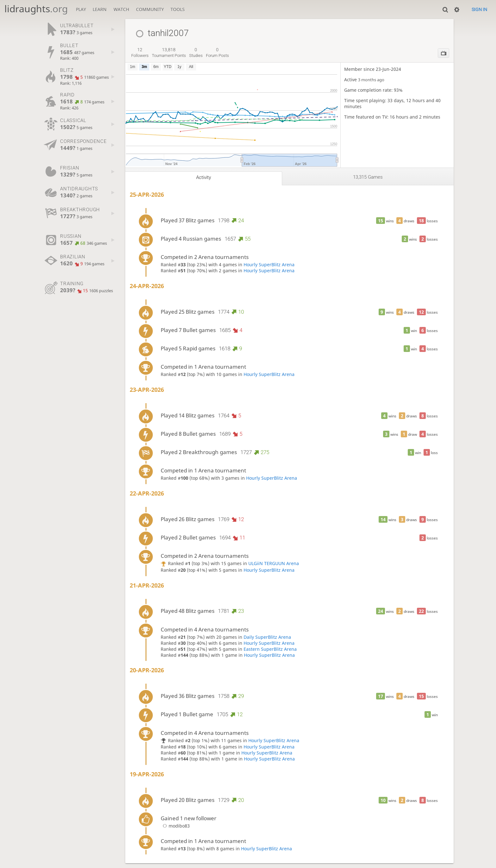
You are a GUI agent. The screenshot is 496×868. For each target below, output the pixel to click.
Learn (100, 9)
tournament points (169, 52)
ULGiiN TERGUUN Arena (274, 563)
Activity (204, 177)
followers (140, 52)
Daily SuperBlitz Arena (267, 637)
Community (150, 9)
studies (196, 52)
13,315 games (368, 177)
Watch (121, 9)
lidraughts (36, 9)
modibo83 (175, 826)
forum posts (217, 52)
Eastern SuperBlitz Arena (270, 649)
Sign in (479, 9)
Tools (178, 9)
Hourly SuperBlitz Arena (269, 265)
